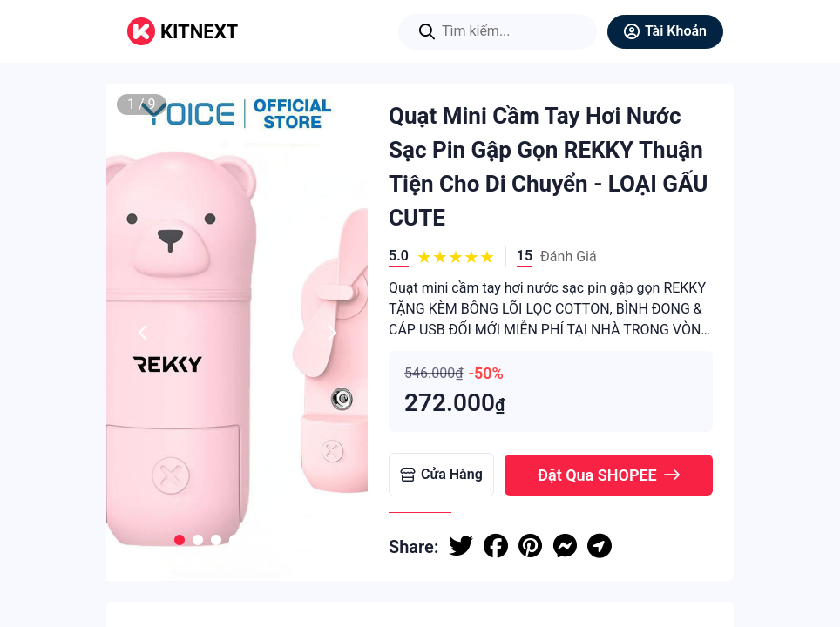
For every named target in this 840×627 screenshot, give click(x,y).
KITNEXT (199, 32)
